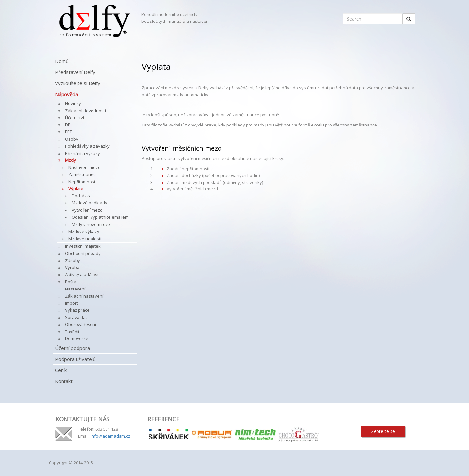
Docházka (82, 196)
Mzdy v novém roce (91, 224)
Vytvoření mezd (87, 210)
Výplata (76, 189)
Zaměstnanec (82, 174)
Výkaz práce (77, 310)
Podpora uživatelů (75, 359)
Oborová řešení (81, 324)
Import (71, 303)
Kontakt (64, 381)
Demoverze (77, 338)
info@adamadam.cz (110, 436)
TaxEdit (72, 332)
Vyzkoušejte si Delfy (78, 83)
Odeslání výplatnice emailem (100, 217)
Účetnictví (75, 118)
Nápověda (66, 94)
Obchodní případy (83, 253)
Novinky (73, 103)
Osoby (72, 139)
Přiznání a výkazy (83, 153)
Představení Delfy (75, 72)
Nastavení (75, 289)
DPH (69, 125)
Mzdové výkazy (84, 231)
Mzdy (71, 160)
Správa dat (76, 317)
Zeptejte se (383, 431)
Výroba (72, 267)
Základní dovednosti (85, 111)
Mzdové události (85, 239)
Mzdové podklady (89, 203)
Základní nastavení (84, 296)
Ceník (61, 370)
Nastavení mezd (85, 167)
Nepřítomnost (82, 182)
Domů (62, 61)
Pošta (71, 282)
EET (69, 132)
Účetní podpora (72, 348)
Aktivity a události (82, 275)
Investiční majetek (83, 246)
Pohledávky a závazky (87, 146)
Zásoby (73, 260)
